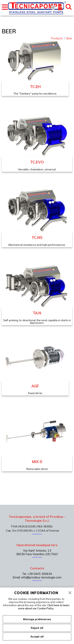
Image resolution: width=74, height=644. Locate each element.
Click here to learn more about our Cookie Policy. (44, 607)
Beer (69, 38)
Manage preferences (37, 619)
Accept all (37, 637)
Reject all (37, 628)
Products (58, 38)
